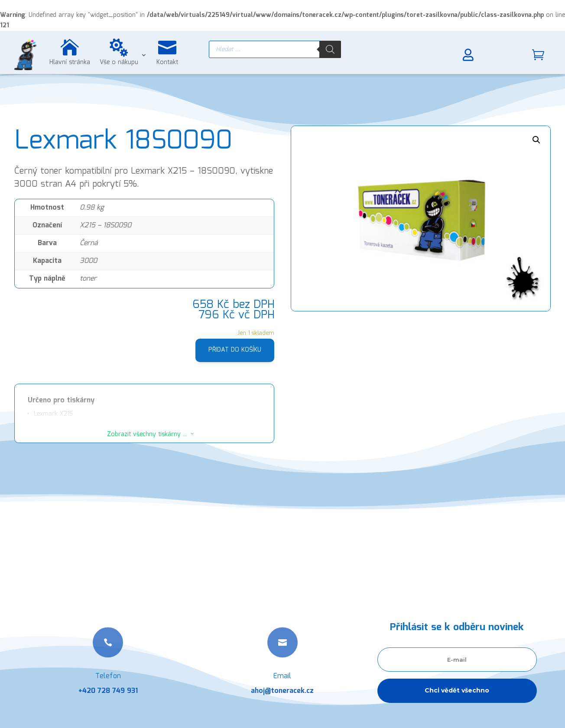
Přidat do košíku (235, 350)
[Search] (330, 49)
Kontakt (167, 62)
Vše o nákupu (119, 62)
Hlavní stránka (70, 62)
